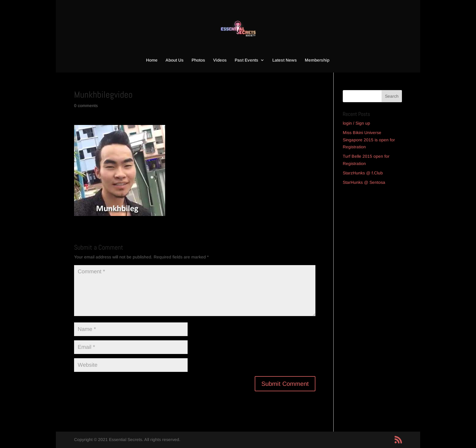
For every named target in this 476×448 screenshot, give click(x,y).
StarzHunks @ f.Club (363, 173)
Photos (198, 60)
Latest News (285, 60)
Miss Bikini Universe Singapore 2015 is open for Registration (369, 140)
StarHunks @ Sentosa (364, 182)
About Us (175, 60)
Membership (317, 60)
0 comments (86, 106)
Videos (220, 60)
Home (152, 60)
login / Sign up (356, 123)
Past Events (246, 60)
